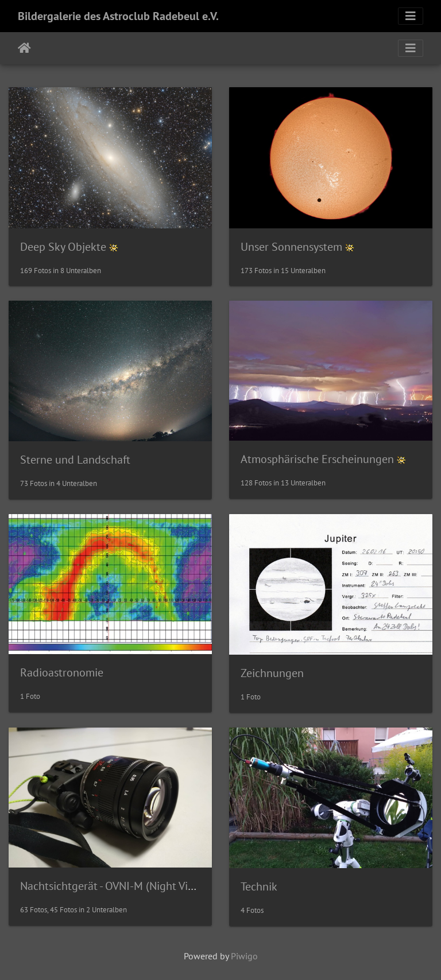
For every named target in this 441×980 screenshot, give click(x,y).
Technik (259, 886)
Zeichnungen (272, 673)
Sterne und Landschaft (75, 460)
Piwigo (244, 956)
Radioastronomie (62, 672)
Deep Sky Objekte (63, 247)
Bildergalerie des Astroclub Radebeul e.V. (118, 16)
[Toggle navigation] (411, 16)
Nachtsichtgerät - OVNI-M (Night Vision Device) (134, 886)
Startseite (24, 48)
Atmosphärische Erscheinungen (317, 459)
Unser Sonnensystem (291, 247)
